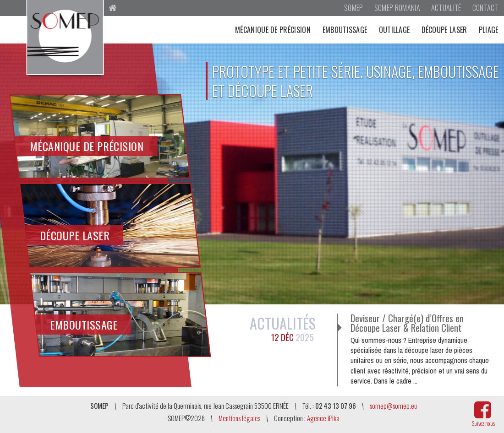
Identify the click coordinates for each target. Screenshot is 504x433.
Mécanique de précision (273, 30)
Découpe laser (444, 30)
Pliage (489, 30)
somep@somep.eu (393, 406)
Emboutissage (345, 30)
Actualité (446, 8)
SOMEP (354, 8)
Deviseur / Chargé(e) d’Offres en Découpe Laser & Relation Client (407, 323)
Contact (485, 8)
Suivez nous (483, 423)
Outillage (394, 30)
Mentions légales (239, 418)
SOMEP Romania (397, 8)
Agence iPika (323, 418)
